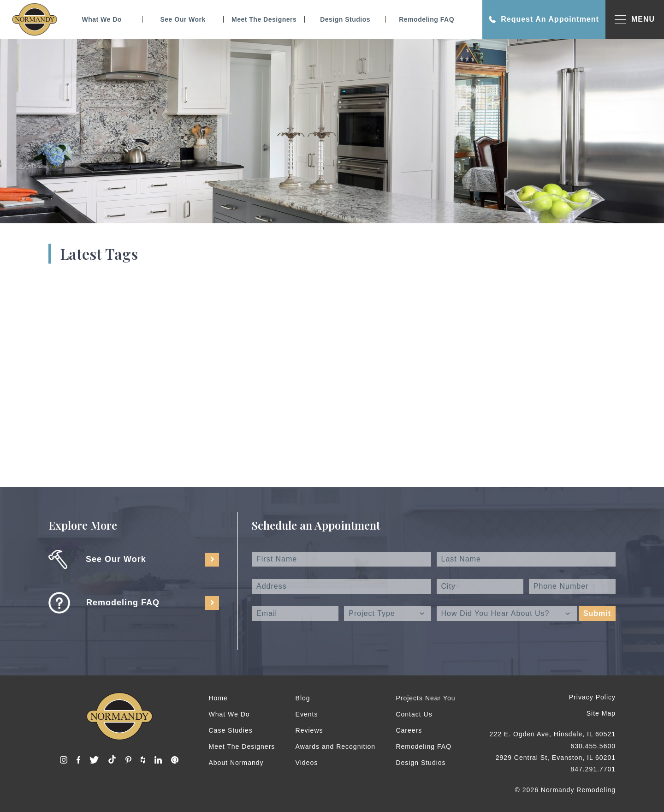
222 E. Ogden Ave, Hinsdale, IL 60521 (553, 734)
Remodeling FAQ (427, 19)
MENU (635, 20)
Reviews (309, 730)
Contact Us (414, 714)
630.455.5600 (593, 746)
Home (218, 698)
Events (307, 714)
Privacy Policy (592, 697)
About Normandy (236, 763)
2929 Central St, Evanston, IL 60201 (556, 758)
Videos (307, 763)
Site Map (601, 713)
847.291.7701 (593, 769)
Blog (303, 698)
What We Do (101, 19)
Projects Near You (425, 698)
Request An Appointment (544, 19)
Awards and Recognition (336, 746)
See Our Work (183, 19)
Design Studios (345, 19)
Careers (409, 730)
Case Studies (231, 730)
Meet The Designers (264, 19)
